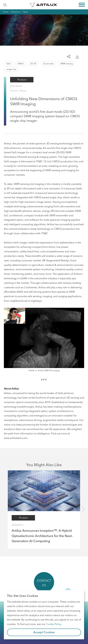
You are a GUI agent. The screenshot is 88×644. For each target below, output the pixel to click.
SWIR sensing (67, 64)
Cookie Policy (53, 624)
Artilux (44, 5)
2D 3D (33, 64)
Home (6, 12)
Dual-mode (48, 64)
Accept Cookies (44, 632)
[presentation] (83, 509)
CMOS (20, 64)
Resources (16, 12)
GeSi (8, 64)
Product (22, 80)
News (25, 12)
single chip (11, 69)
